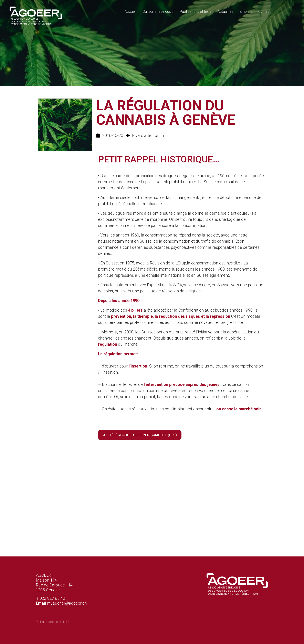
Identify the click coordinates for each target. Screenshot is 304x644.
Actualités (226, 11)
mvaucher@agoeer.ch (67, 603)
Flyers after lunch (148, 135)
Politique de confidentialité (52, 622)
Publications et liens (196, 11)
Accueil (130, 11)
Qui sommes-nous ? (158, 11)
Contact (265, 11)
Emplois (246, 11)
